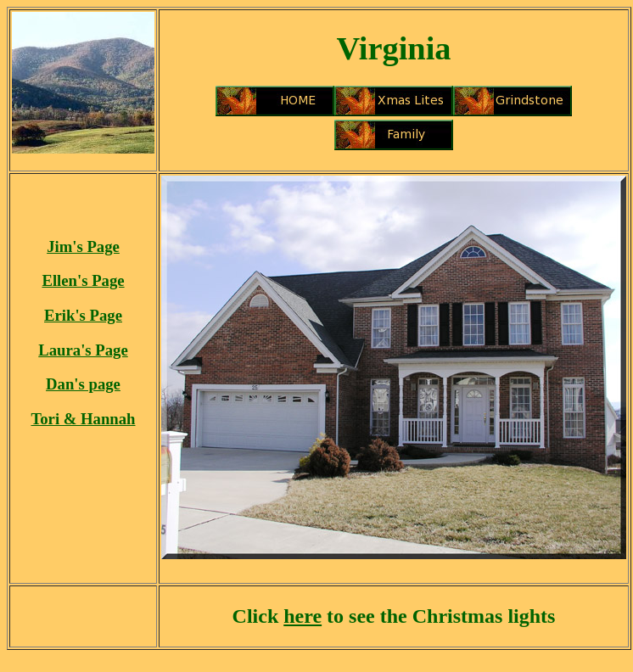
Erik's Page (83, 315)
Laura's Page (83, 350)
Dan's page (83, 384)
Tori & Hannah (84, 419)
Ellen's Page (83, 280)
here (302, 616)
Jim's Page (83, 246)
